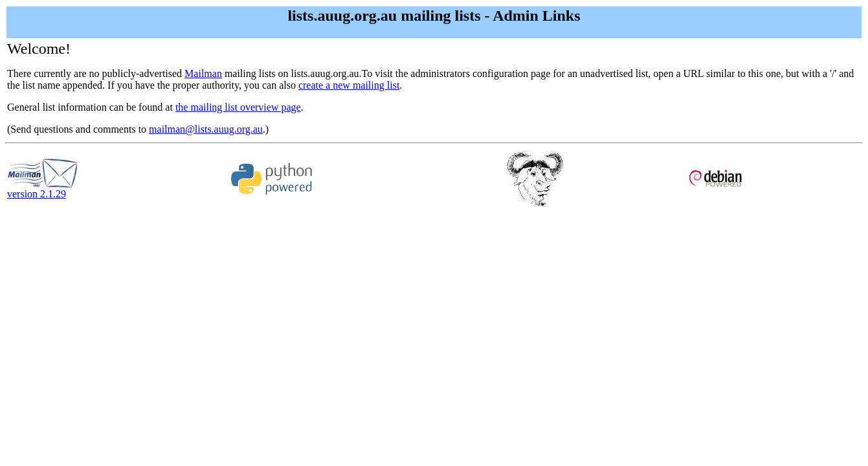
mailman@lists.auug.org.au (206, 129)
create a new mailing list (349, 85)
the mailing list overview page (238, 107)
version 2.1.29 (43, 189)
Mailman (203, 73)
